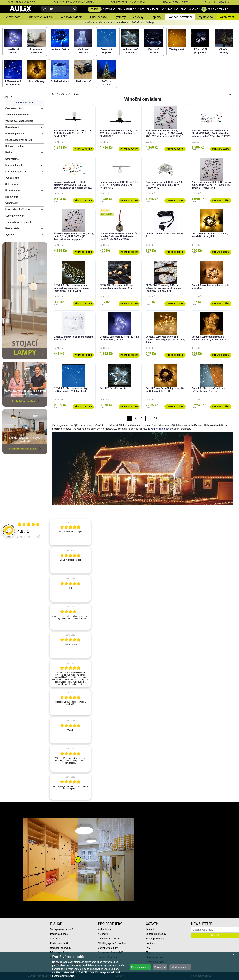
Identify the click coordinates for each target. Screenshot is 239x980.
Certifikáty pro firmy (108, 948)
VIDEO (141, 9)
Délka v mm (12, 197)
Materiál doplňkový (16, 172)
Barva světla (12, 228)
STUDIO (95, 9)
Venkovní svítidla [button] (72, 17)
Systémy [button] (120, 17)
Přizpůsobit (160, 967)
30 (155, 418)
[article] (70, 532)
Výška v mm (12, 178)
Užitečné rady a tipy (156, 934)
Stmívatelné (12, 159)
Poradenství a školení (109, 939)
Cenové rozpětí (14, 108)
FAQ (177, 9)
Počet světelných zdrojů (19, 140)
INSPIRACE (167, 9)
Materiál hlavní (14, 165)
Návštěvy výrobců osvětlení (112, 943)
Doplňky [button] (156, 17)
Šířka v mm (12, 184)
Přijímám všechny (140, 967)
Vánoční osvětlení (70, 94)
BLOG (184, 9)
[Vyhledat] (75, 9)
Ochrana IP (12, 203)
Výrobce (10, 235)
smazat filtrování (25, 103)
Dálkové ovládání (15, 146)
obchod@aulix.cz (222, 2)
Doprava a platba (59, 934)
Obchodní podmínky (61, 948)
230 (24, 537)
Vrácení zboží (57, 939)
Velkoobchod (105, 929)
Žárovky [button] (138, 17)
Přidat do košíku (83, 149)
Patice (9, 152)
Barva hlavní (12, 127)
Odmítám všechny (180, 967)
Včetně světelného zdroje (19, 121)
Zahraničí (151, 929)
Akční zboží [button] (228, 17)
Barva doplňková (15, 134)
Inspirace (151, 943)
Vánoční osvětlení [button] (180, 17)
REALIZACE (153, 9)
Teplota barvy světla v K (19, 222)
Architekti (103, 934)
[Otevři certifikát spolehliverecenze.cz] (29, 525)
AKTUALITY (130, 9)
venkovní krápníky (160, 429)
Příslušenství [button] (99, 17)
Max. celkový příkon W (18, 209)
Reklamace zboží (59, 943)
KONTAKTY (194, 9)
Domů (55, 94)
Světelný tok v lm (15, 216)
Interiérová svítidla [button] (41, 17)
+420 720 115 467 (178, 2)
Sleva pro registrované (62, 929)
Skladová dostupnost (17, 115)
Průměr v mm (13, 190)
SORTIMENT (109, 9)
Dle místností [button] (12, 17)
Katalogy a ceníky (155, 939)
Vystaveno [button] (206, 17)
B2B (120, 9)
